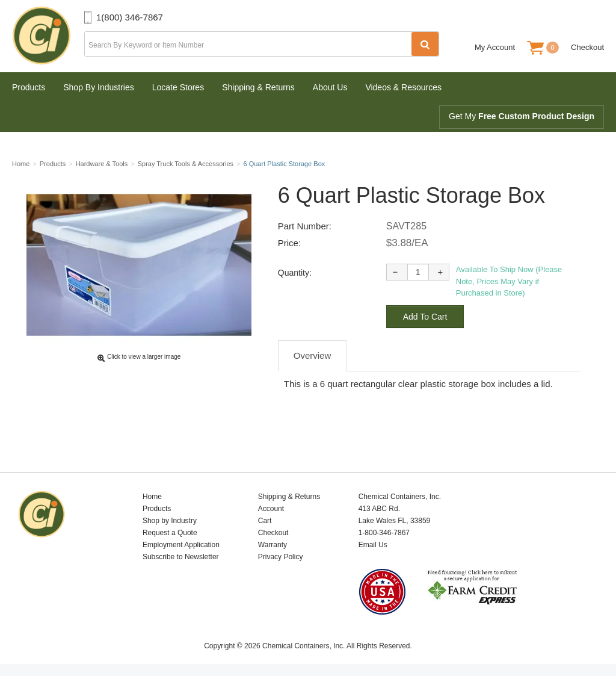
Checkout (587, 47)
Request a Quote (170, 533)
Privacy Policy (281, 557)
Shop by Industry (170, 521)
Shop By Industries (99, 87)
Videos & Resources (403, 87)
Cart (265, 521)
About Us (330, 87)
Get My (522, 116)
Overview (313, 355)
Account (271, 509)
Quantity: (295, 273)
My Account (495, 47)
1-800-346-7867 (384, 533)
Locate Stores (178, 87)
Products (29, 87)
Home (152, 497)
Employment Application (181, 545)
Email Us (373, 545)
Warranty (273, 545)
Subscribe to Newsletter (181, 557)
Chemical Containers (48, 36)
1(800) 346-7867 (130, 17)
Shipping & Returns (258, 87)
